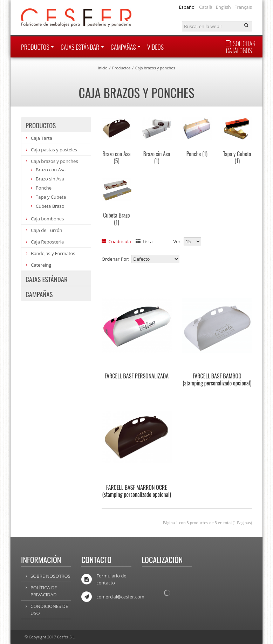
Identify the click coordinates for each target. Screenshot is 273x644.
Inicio (103, 68)
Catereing (41, 265)
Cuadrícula (116, 241)
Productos (121, 68)
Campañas (39, 294)
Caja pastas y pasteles (54, 150)
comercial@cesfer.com (120, 597)
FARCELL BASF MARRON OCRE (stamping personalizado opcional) (137, 491)
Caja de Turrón (46, 230)
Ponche (197, 154)
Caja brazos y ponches (155, 68)
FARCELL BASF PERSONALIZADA (136, 376)
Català (206, 7)
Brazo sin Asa (157, 157)
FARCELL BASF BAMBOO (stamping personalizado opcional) (217, 379)
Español (187, 7)
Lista (144, 241)
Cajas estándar (47, 279)
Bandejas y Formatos (53, 253)
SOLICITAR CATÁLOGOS (241, 47)
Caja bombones (47, 219)
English (223, 7)
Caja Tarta (42, 138)
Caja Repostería (47, 242)
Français (243, 7)
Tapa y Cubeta (237, 157)
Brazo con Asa (116, 157)
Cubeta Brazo (116, 219)
